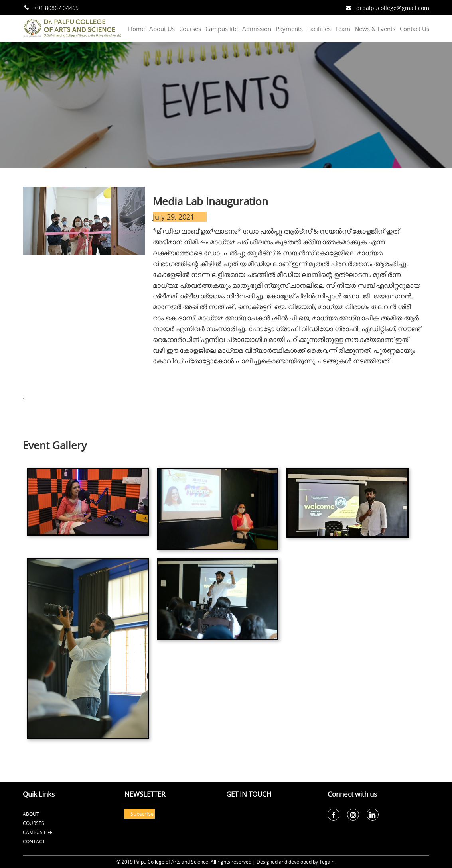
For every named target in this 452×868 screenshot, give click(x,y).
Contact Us (414, 29)
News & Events (375, 29)
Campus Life (38, 832)
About (31, 814)
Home (136, 29)
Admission (257, 29)
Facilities (319, 29)
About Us (162, 29)
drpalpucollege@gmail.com (393, 8)
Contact (34, 841)
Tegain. (327, 862)
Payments (289, 29)
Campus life (222, 29)
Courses (34, 823)
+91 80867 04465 (56, 8)
